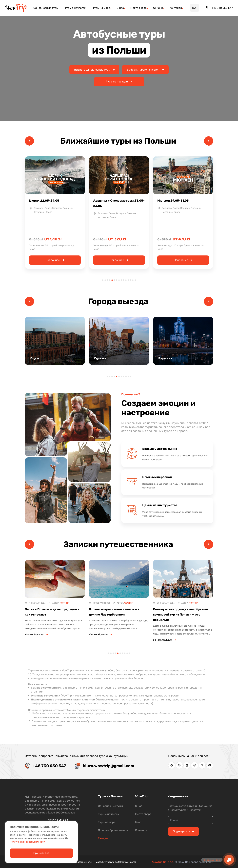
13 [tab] (131, 280)
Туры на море (107, 822)
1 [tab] (103, 280)
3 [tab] (107, 280)
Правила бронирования (113, 830)
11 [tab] (126, 280)
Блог (138, 822)
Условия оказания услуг (79, 862)
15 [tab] (135, 280)
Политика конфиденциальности (28, 842)
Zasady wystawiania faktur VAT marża (116, 862)
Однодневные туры (110, 806)
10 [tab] (124, 280)
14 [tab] (133, 280)
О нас (139, 806)
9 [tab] (121, 280)
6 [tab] (114, 280)
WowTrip (64, 603)
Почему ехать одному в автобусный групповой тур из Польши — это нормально (180, 615)
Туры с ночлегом (109, 814)
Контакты (141, 830)
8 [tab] (119, 280)
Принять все (41, 853)
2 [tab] (105, 280)
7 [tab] (117, 280)
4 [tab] (110, 280)
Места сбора (143, 814)
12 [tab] (128, 280)
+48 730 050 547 (219, 8)
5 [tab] (112, 280)
